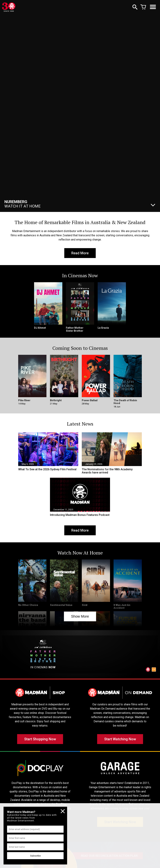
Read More (80, 253)
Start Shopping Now (40, 739)
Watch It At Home (23, 204)
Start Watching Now (120, 739)
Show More (80, 616)
